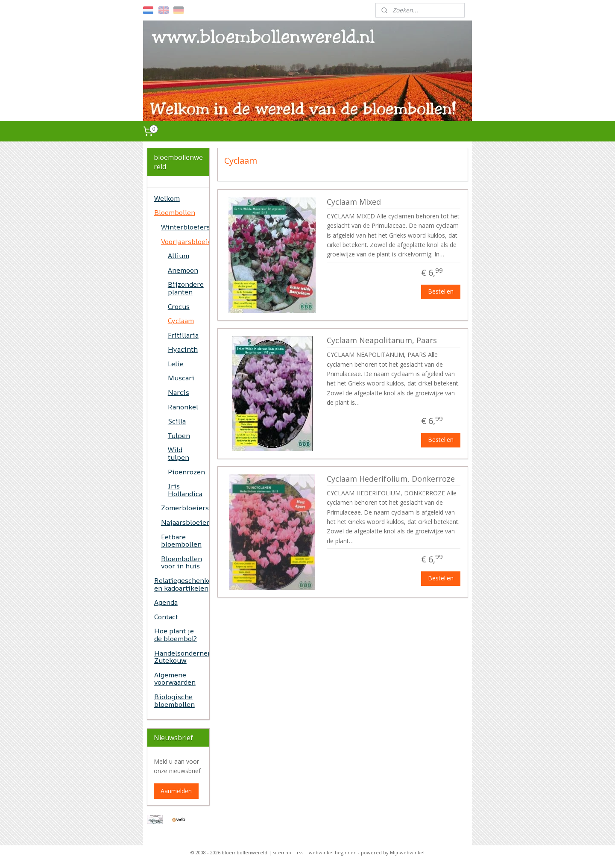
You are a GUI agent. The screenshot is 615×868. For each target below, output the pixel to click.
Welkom (167, 198)
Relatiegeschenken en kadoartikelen (182, 584)
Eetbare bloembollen (181, 541)
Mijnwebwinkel (407, 852)
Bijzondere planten (186, 288)
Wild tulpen (179, 453)
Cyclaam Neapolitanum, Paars (382, 341)
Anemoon (183, 270)
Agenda (166, 602)
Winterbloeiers (185, 227)
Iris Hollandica (185, 490)
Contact (166, 617)
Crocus (179, 306)
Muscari (181, 378)
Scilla (177, 421)
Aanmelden (176, 791)
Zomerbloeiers (185, 508)
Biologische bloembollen (174, 700)
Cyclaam (181, 321)
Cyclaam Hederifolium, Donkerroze (391, 479)
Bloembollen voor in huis (182, 562)
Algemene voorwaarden (175, 679)
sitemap (282, 852)
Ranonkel (183, 407)
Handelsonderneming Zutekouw (182, 657)
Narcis (179, 392)
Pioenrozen (186, 472)
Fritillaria (183, 335)
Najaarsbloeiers (185, 522)
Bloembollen (175, 212)
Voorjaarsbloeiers (185, 241)
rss (300, 852)
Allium (179, 256)
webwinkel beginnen (333, 852)
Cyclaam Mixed (354, 202)
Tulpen (179, 435)
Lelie (176, 364)
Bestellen (441, 291)
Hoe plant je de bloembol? (176, 635)
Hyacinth (183, 349)
